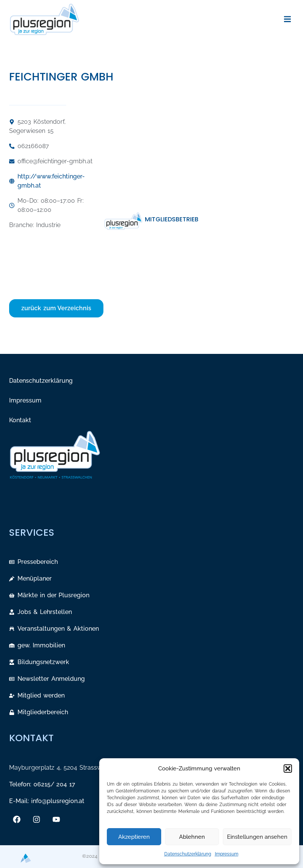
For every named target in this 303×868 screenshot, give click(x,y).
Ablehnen (192, 837)
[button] (288, 769)
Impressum (227, 854)
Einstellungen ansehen (257, 837)
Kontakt (20, 420)
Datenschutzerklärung (188, 854)
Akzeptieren (134, 837)
